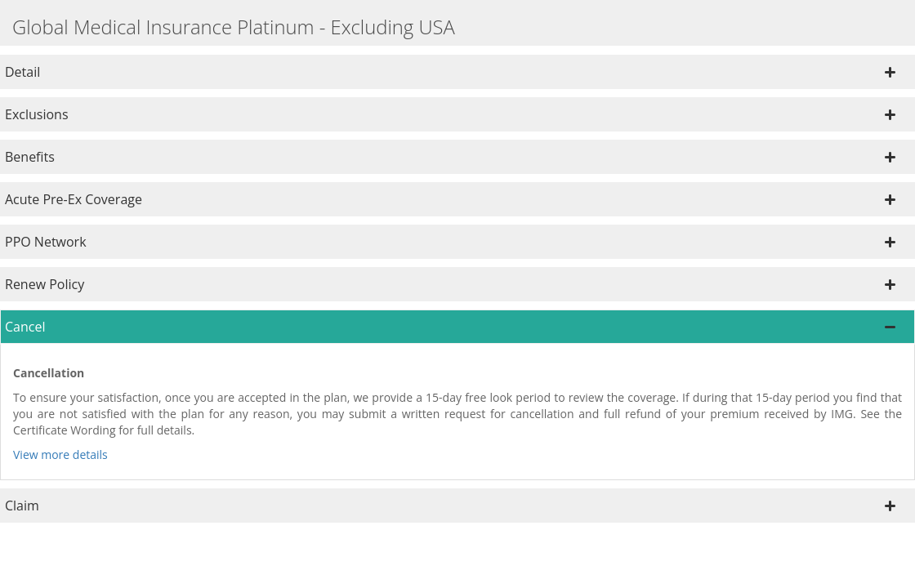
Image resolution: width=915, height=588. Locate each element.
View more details (60, 454)
